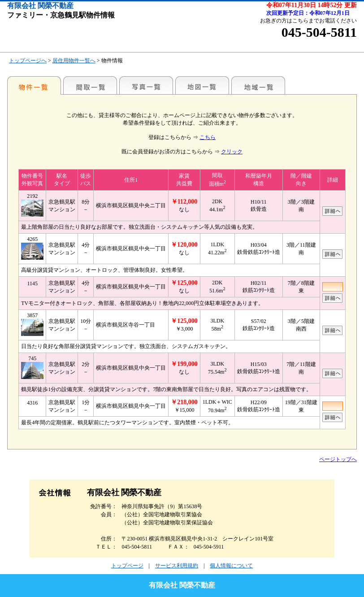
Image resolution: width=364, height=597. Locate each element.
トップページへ (28, 61)
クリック (232, 152)
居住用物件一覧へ (74, 61)
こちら (208, 137)
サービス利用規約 (177, 566)
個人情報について (231, 566)
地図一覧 (202, 85)
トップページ (127, 566)
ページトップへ (338, 459)
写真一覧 (146, 85)
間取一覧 (90, 85)
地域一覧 (258, 85)
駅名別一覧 (34, 85)
